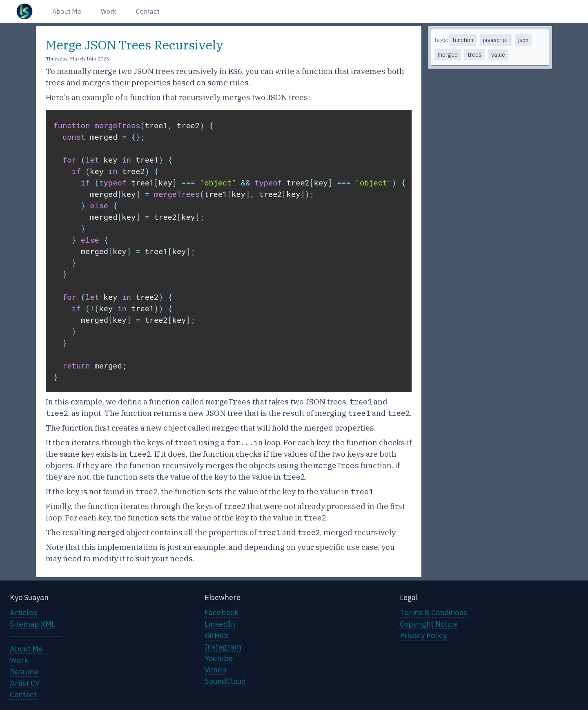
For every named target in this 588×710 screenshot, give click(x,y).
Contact (148, 11)
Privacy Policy (423, 635)
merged (448, 55)
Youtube (219, 658)
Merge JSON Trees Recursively (135, 45)
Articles (23, 612)
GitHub (217, 635)
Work (109, 11)
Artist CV (25, 683)
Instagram (223, 647)
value (498, 55)
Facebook (222, 612)
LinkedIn (220, 624)
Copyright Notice (429, 624)
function (463, 40)
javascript (496, 40)
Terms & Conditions (433, 612)
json (523, 40)
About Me (67, 11)
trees (474, 55)
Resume (24, 672)
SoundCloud (225, 681)
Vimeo (215, 670)
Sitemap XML (33, 624)
